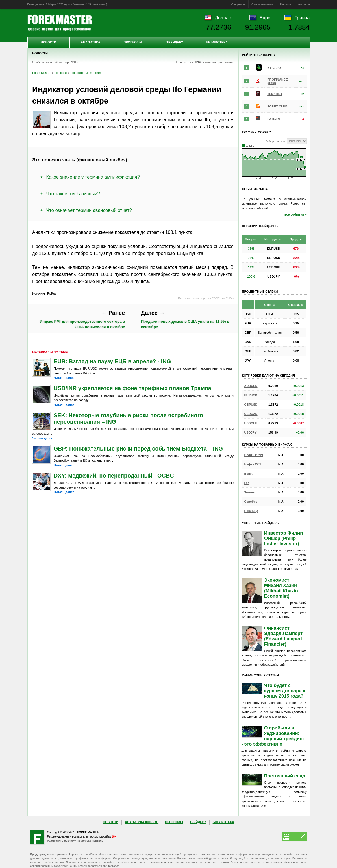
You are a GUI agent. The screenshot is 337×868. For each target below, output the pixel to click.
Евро (265, 18)
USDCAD (251, 414)
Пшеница (251, 511)
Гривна (302, 18)
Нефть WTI (253, 464)
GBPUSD (251, 405)
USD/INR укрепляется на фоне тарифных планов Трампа (132, 388)
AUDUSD (251, 386)
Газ (247, 483)
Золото (250, 492)
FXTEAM (274, 119)
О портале (238, 4)
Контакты (304, 4)
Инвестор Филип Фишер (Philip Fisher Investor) (283, 538)
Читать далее (64, 378)
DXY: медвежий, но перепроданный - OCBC (114, 476)
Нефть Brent (254, 455)
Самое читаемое (262, 4)
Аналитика (91, 42)
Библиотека (217, 42)
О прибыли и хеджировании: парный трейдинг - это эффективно (273, 736)
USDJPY (251, 432)
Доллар (223, 18)
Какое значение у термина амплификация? (93, 177)
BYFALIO (274, 68)
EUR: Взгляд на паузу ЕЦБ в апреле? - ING (112, 361)
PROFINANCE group (278, 81)
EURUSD (251, 395)
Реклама (286, 4)
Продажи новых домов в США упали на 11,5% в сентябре (185, 319)
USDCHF (251, 423)
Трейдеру (175, 42)
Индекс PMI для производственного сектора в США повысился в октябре (82, 319)
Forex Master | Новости (59, 23)
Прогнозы (132, 42)
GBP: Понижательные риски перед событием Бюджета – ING (138, 449)
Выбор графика (275, 141)
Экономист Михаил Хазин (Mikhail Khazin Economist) (281, 588)
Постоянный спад (285, 776)
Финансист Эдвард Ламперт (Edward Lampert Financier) (283, 636)
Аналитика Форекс (142, 822)
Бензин (250, 474)
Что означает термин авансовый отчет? (89, 210)
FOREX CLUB (277, 106)
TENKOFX (275, 94)
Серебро (251, 502)
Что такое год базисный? (73, 194)
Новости (48, 42)
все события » (296, 214)
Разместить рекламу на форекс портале (75, 841)
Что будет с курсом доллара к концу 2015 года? (285, 691)
